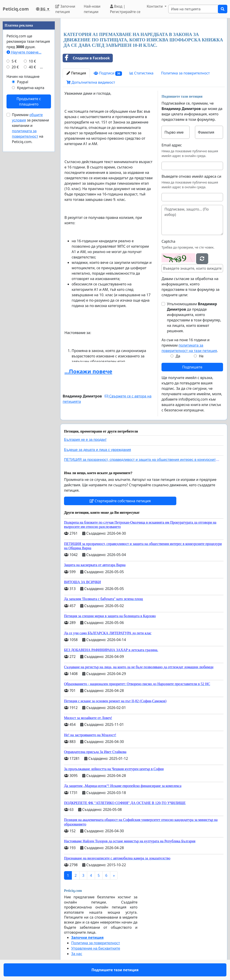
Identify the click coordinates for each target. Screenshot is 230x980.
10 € (32, 61)
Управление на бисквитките (96, 948)
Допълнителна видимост (91, 82)
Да (178, 356)
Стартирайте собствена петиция (120, 501)
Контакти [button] (155, 6)
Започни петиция (65, 9)
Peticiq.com (16, 9)
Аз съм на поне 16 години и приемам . (190, 345)
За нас (77, 954)
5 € (14, 61)
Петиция (76, 73)
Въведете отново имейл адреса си (191, 176)
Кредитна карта (31, 88)
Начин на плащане (23, 76)
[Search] (193, 9)
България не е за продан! (85, 440)
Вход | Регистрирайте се (125, 9)
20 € (15, 67)
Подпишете (192, 367)
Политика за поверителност (185, 73)
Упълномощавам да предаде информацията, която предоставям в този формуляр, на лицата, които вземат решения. (194, 317)
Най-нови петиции (92, 9)
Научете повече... (24, 52)
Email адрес (172, 145)
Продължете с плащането (29, 101)
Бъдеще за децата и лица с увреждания (97, 450)
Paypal (23, 82)
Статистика (142, 73)
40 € (32, 67)
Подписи (108, 73)
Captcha (168, 241)
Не (201, 356)
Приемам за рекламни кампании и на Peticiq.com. (30, 128)
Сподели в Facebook (86, 58)
